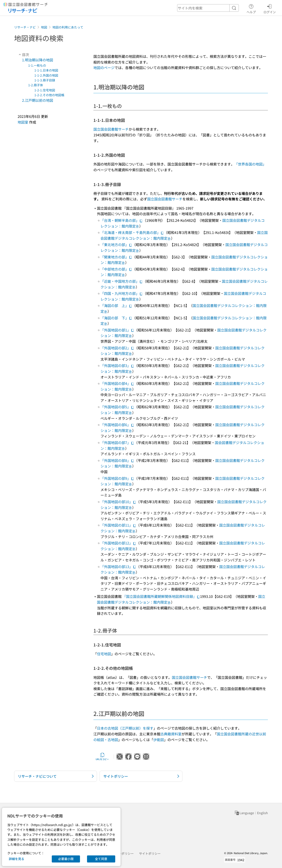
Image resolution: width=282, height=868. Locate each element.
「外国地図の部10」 (118, 502)
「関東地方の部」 (116, 257)
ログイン (270, 8)
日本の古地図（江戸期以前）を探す (125, 728)
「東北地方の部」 (116, 245)
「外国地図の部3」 (117, 365)
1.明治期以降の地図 (38, 60)
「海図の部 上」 (116, 305)
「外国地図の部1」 (117, 330)
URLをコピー (102, 757)
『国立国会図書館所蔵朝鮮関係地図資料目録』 (161, 596)
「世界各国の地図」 (250, 164)
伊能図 (159, 740)
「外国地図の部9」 (117, 478)
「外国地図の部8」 (117, 460)
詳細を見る (17, 859)
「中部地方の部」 (116, 269)
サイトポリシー (150, 853)
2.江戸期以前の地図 (38, 100)
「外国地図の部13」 (118, 567)
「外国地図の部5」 (117, 407)
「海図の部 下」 (116, 318)
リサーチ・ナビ (25, 27)
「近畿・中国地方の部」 (122, 281)
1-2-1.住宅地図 (45, 90)
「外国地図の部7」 (117, 442)
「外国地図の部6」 (117, 425)
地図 (44, 27)
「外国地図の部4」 (117, 383)
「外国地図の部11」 (118, 525)
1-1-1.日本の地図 (46, 70)
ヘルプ (251, 8)
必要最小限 (66, 859)
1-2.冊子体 (36, 85)
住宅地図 (104, 654)
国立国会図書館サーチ (111, 129)
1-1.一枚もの (37, 65)
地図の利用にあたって (68, 27)
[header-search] (208, 8)
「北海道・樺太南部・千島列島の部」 (132, 232)
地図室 (23, 122)
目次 (23, 55)
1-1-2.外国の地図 (46, 75)
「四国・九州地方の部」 (122, 293)
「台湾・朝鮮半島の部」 (122, 220)
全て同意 (101, 859)
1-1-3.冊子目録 (45, 80)
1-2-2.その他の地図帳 (49, 95)
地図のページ (104, 68)
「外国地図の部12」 (118, 543)
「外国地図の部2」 (117, 348)
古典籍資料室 (171, 734)
